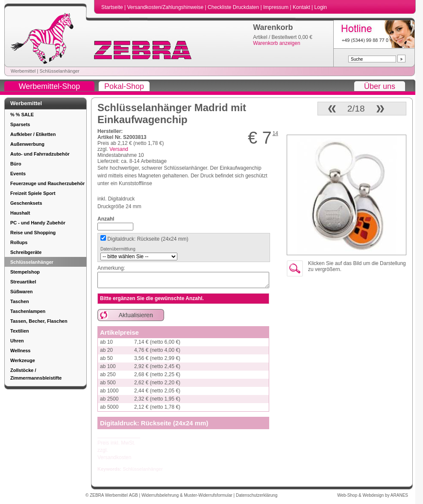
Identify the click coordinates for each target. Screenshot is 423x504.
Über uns (380, 86)
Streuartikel (23, 282)
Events (18, 174)
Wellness (21, 351)
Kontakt (302, 7)
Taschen (20, 301)
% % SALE (22, 115)
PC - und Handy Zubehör (38, 223)
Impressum (277, 7)
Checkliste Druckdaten (234, 7)
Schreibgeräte (26, 252)
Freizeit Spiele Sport (33, 193)
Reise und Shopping (33, 233)
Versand (119, 149)
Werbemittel (23, 71)
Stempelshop (25, 272)
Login (321, 7)
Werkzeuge (23, 360)
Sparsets (20, 124)
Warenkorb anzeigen (276, 43)
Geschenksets (26, 203)
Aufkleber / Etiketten (33, 134)
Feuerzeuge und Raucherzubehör (47, 183)
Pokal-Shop (124, 86)
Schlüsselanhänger (59, 71)
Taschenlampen (28, 311)
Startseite (113, 7)
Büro (16, 164)
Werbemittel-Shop (50, 86)
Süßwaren (22, 292)
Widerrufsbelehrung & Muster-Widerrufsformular (188, 495)
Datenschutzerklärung (257, 495)
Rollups (19, 242)
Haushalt (20, 213)
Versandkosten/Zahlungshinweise (166, 7)
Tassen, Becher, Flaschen (39, 321)
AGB (134, 495)
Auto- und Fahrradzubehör (40, 154)
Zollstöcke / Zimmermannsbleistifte (36, 374)
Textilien (20, 331)
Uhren (17, 341)
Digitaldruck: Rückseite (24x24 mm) (147, 239)
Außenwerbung (27, 144)
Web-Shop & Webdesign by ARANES (373, 495)
